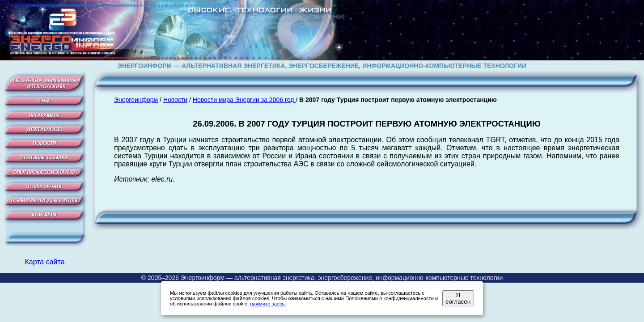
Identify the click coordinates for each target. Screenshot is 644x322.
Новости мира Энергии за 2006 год (244, 100)
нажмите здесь (267, 304)
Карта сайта (44, 262)
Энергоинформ (136, 100)
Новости (175, 100)
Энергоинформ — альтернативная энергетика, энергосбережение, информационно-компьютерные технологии (342, 278)
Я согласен (458, 298)
